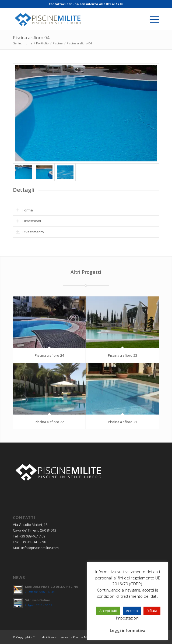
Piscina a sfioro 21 (122, 422)
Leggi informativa (128, 630)
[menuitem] (152, 19)
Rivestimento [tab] (30, 232)
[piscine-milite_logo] (71, 19)
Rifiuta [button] (152, 611)
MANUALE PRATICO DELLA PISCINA (52, 587)
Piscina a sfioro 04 (31, 38)
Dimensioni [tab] (28, 221)
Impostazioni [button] (128, 618)
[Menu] (152, 19)
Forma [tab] (24, 210)
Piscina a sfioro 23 (122, 355)
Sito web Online (38, 600)
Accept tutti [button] (108, 611)
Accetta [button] (132, 611)
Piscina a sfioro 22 (49, 422)
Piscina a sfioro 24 (49, 355)
